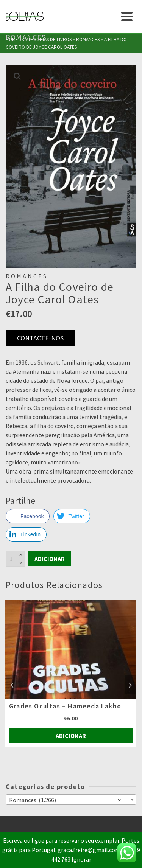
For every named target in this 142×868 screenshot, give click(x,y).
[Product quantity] (15, 559)
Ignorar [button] (81, 859)
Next (130, 685)
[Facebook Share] (28, 516)
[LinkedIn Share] (26, 534)
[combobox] (71, 800)
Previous (12, 685)
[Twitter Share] (72, 516)
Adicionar (50, 559)
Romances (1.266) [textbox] (65, 800)
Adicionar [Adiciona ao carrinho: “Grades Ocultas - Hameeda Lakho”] (71, 736)
